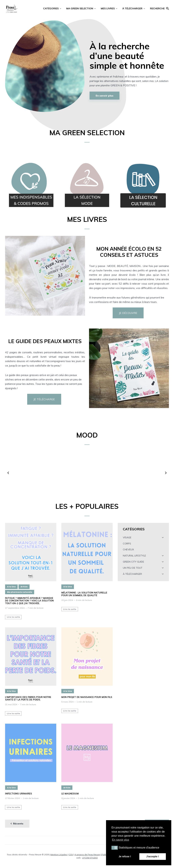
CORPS (127, 544)
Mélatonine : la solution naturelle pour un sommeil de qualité (84, 594)
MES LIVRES (108, 8)
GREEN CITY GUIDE (133, 562)
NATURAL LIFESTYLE (134, 556)
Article (24, 587)
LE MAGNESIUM (70, 794)
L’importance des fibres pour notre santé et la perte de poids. (28, 698)
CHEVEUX (128, 549)
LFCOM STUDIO (90, 858)
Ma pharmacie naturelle (20, 592)
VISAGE (127, 537)
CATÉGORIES (51, 8)
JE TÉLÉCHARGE (44, 399)
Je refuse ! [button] (125, 856)
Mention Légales (59, 855)
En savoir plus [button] (121, 840)
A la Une (11, 587)
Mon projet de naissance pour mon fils (87, 697)
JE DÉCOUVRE (128, 313)
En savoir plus (105, 96)
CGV (71, 855)
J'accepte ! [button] (153, 856)
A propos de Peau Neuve (87, 855)
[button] (8, 473)
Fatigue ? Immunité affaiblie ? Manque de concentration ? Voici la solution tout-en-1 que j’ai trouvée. (29, 601)
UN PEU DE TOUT (133, 568)
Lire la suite (13, 617)
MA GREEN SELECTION (80, 8)
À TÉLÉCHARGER (132, 8)
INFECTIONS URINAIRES (19, 794)
